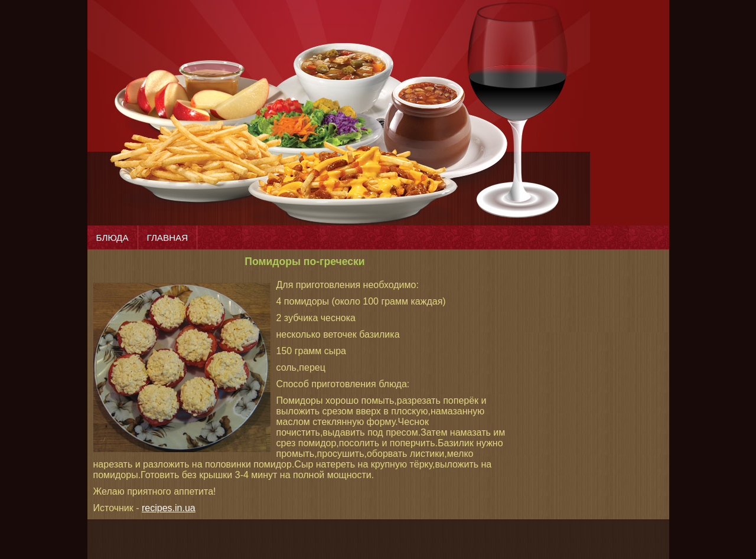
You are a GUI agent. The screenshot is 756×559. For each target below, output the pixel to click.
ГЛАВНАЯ (168, 238)
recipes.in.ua (169, 508)
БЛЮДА (113, 238)
